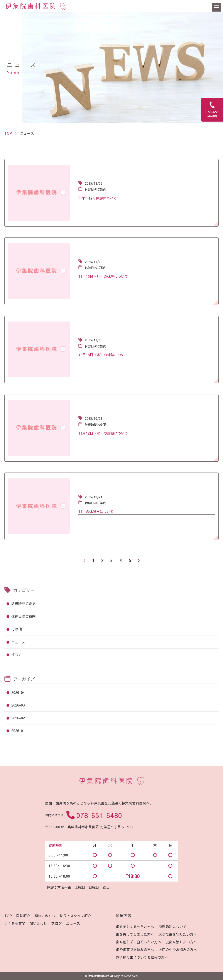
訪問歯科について (172, 927)
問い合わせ (38, 923)
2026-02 (18, 718)
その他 (17, 629)
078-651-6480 (99, 815)
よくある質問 (15, 923)
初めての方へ (45, 916)
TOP (8, 916)
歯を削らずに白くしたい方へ (139, 942)
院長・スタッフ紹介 (75, 916)
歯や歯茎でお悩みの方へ (135, 949)
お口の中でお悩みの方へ (178, 949)
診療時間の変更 (24, 603)
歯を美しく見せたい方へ (135, 927)
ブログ (57, 923)
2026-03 (18, 705)
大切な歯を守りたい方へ (178, 934)
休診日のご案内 (24, 616)
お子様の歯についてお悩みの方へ (142, 957)
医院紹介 (23, 916)
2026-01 (18, 731)
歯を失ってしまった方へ (135, 934)
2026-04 (18, 692)
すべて (17, 655)
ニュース (18, 642)
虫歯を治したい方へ (181, 942)
